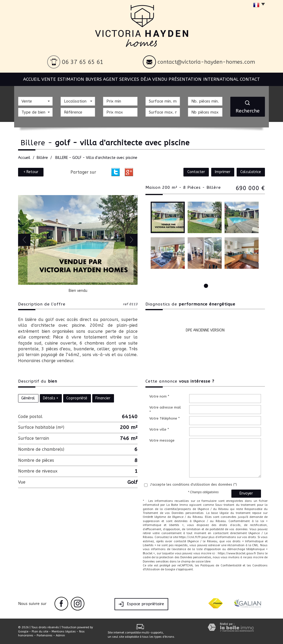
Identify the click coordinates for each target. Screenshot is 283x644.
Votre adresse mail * (165, 410)
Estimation (75, 79)
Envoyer (246, 493)
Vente (50, 79)
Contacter (201, 172)
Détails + (51, 398)
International (222, 79)
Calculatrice (252, 172)
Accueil (29, 79)
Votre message (162, 440)
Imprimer (225, 172)
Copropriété (77, 398)
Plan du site (40, 631)
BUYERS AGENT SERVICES (115, 79)
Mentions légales (64, 631)
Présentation (187, 79)
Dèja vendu (155, 79)
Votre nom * (159, 396)
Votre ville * (159, 429)
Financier (103, 398)
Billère (42, 157)
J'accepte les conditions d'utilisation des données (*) (194, 484)
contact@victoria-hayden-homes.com (206, 62)
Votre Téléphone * (165, 418)
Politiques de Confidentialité (221, 565)
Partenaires (45, 635)
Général (28, 398)
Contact (252, 79)
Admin (60, 635)
